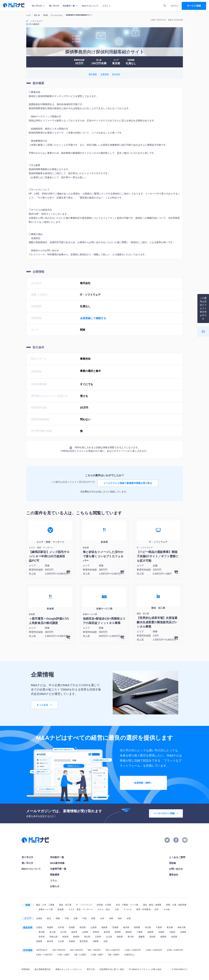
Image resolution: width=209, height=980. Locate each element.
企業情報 (105, 74)
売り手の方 (39, 6)
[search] (165, 6)
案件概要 (93, 74)
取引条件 (116, 74)
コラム (107, 6)
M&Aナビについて (90, 6)
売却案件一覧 (70, 6)
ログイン (175, 6)
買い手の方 (54, 6)
